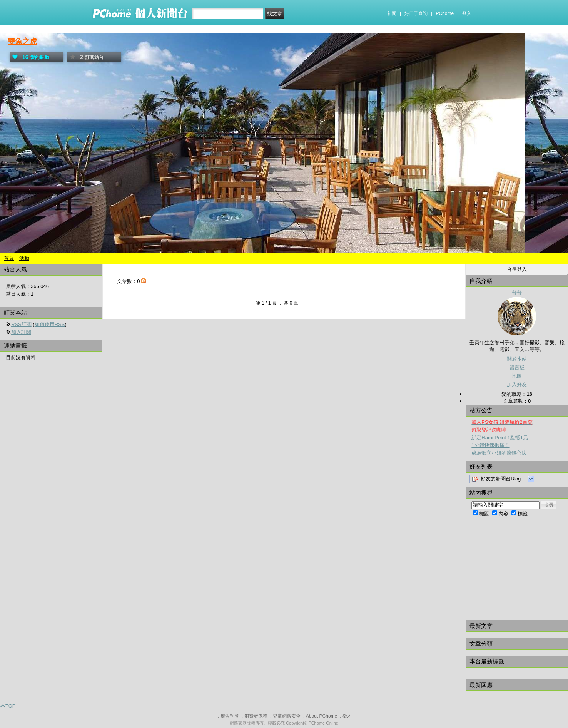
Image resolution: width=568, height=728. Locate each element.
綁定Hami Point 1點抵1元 (500, 438)
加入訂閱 (21, 332)
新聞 (392, 13)
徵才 (347, 716)
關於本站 (517, 359)
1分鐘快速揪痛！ (490, 445)
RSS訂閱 (21, 324)
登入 (467, 13)
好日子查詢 (416, 13)
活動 (24, 258)
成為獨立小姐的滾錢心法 (499, 453)
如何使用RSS (50, 324)
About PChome (322, 716)
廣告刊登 (230, 716)
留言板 (517, 367)
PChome (445, 13)
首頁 (9, 258)
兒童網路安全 (287, 716)
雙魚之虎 (22, 41)
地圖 (517, 376)
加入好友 (517, 384)
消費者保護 (256, 716)
